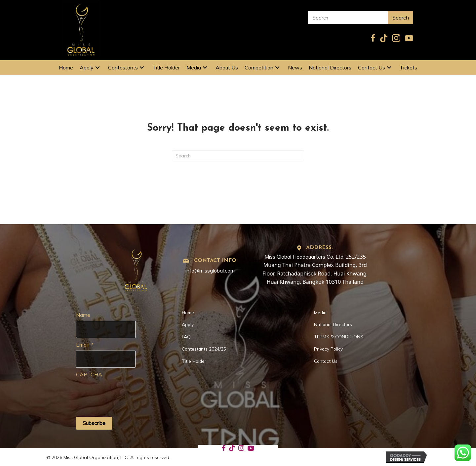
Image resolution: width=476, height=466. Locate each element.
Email (85, 344)
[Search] (238, 156)
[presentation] (126, 392)
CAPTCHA (89, 373)
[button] (98, 68)
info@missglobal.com (210, 271)
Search (401, 18)
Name (83, 315)
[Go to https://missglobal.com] (136, 268)
